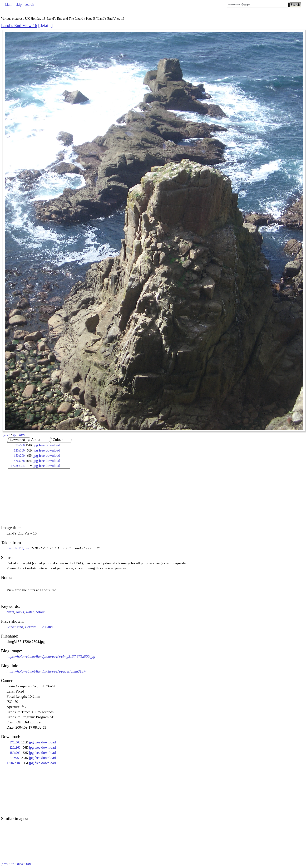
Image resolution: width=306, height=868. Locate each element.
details (45, 25)
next (22, 434)
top (28, 864)
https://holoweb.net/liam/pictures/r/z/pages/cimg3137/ (46, 671)
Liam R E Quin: (53, 548)
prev (7, 434)
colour (40, 612)
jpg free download (47, 445)
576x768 (19, 461)
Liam (9, 4)
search (29, 4)
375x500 (19, 445)
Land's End (15, 627)
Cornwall (32, 627)
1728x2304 (18, 466)
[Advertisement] (36, 497)
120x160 (19, 450)
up (15, 434)
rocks (20, 612)
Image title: (11, 528)
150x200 (19, 456)
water (30, 612)
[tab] (18, 440)
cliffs (10, 612)
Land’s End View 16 (19, 25)
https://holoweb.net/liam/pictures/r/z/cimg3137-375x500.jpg (51, 656)
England (46, 627)
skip (19, 4)
